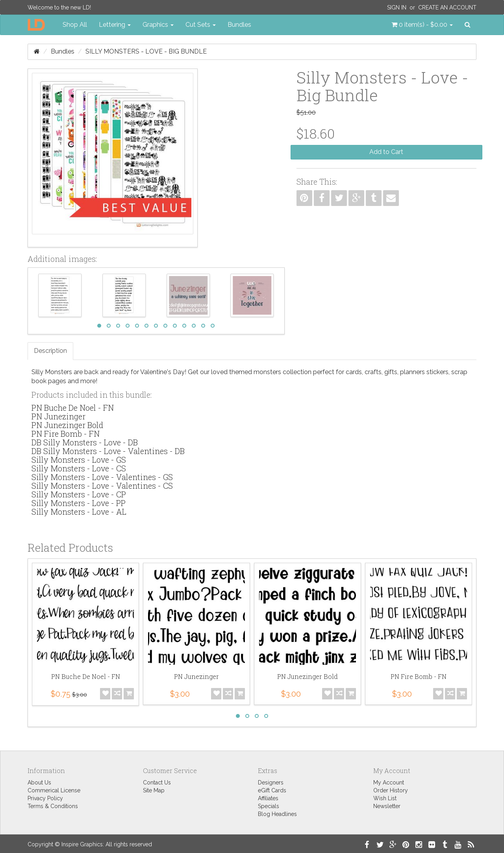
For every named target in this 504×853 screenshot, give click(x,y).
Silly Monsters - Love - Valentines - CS (102, 486)
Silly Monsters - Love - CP (79, 494)
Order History (391, 790)
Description (50, 351)
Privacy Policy (45, 798)
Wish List (385, 798)
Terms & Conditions (53, 806)
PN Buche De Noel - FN (73, 408)
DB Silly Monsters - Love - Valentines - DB (108, 451)
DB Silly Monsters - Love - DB (85, 442)
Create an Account (447, 7)
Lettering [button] (115, 25)
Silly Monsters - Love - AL (79, 512)
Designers (271, 783)
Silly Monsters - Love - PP (79, 503)
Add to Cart (386, 152)
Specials (269, 806)
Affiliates (268, 798)
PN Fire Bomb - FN (66, 434)
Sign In (397, 7)
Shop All (75, 25)
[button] (422, 25)
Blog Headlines (277, 814)
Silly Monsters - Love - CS (79, 468)
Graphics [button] (158, 25)
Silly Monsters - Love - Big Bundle (146, 51)
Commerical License (54, 790)
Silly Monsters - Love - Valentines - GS (102, 477)
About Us (39, 783)
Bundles (239, 25)
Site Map (154, 790)
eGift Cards (272, 790)
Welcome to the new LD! (59, 7)
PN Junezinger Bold (67, 425)
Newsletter (387, 806)
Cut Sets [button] (201, 25)
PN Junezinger (58, 416)
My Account (389, 783)
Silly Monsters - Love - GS (79, 460)
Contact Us (157, 783)
